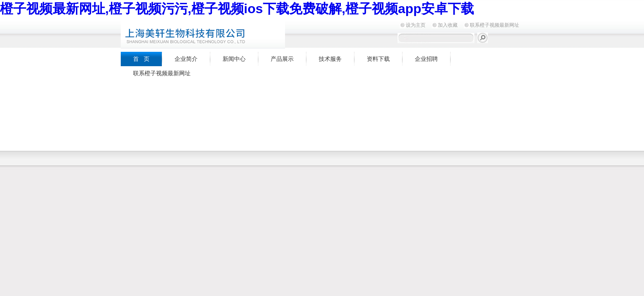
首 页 (141, 59)
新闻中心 (234, 59)
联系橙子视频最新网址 (494, 25)
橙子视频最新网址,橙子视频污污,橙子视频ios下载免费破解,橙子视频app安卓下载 (237, 9)
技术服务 (330, 59)
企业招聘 (426, 59)
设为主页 (416, 25)
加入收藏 (448, 25)
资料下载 (378, 59)
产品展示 (282, 59)
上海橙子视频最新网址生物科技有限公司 (223, 34)
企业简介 (186, 59)
